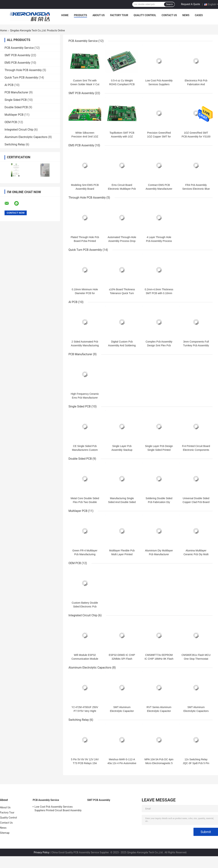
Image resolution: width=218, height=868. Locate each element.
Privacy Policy (42, 852)
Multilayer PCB (14, 115)
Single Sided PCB (16, 100)
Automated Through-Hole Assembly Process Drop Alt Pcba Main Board (122, 241)
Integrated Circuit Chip (19, 130)
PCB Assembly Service (19, 48)
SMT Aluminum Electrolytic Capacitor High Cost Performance (122, 711)
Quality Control (145, 15)
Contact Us (169, 15)
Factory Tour (119, 15)
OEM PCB (11, 122)
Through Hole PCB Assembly (23, 70)
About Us (99, 15)
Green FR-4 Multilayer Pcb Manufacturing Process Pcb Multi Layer (85, 554)
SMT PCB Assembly (17, 55)
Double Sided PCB (16, 107)
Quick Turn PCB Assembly (21, 78)
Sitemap (5, 833)
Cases (199, 15)
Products (80, 15)
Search (169, 4)
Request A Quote (190, 4)
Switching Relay (15, 144)
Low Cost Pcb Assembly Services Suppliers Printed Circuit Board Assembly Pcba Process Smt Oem (58, 809)
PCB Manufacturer (16, 92)
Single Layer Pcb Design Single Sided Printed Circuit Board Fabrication (159, 450)
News (186, 15)
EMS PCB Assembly (17, 63)
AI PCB (9, 85)
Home (65, 15)
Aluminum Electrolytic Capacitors (26, 137)
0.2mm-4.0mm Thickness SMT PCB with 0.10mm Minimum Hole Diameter (159, 293)
